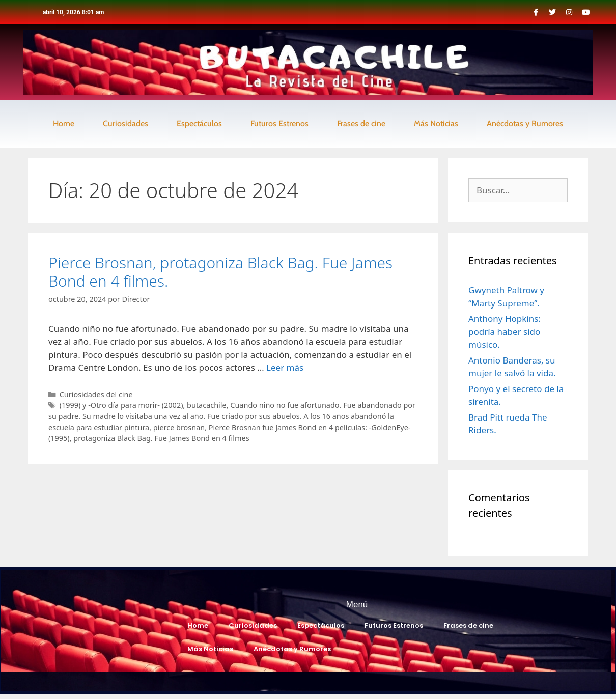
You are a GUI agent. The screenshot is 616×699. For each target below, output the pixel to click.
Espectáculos (199, 123)
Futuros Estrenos (279, 123)
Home (64, 123)
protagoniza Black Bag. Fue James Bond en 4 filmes (161, 438)
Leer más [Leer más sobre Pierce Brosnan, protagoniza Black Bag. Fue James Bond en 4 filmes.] (285, 367)
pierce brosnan (179, 427)
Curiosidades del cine (96, 394)
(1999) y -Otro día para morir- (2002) (121, 405)
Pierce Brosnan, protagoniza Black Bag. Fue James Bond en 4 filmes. (220, 272)
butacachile (207, 405)
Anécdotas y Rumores (525, 123)
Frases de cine (361, 123)
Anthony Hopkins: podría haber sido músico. (505, 331)
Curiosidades (125, 123)
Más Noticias (436, 123)
